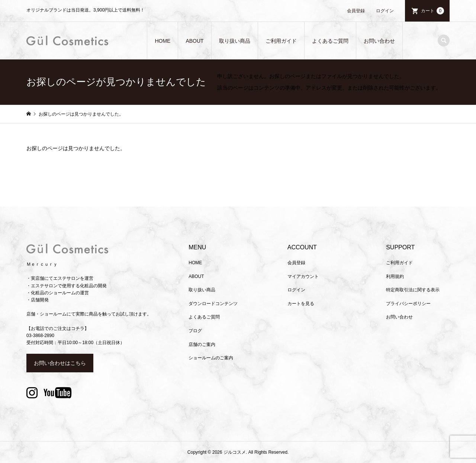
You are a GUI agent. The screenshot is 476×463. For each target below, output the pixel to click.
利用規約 (395, 276)
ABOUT (194, 41)
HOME (163, 41)
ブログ (195, 331)
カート (432, 11)
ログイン (385, 11)
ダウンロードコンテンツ (213, 304)
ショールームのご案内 (211, 358)
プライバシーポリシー (408, 304)
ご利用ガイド (281, 41)
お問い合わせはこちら (60, 363)
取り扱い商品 (235, 41)
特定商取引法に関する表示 (413, 290)
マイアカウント (303, 276)
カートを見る (301, 304)
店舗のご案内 (202, 344)
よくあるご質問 (330, 41)
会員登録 (356, 11)
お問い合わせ (379, 41)
